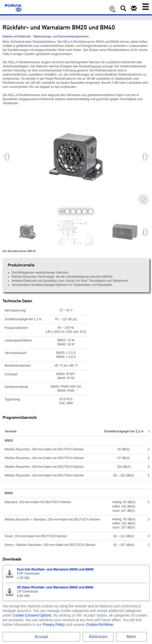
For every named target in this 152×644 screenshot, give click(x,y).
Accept (41, 637)
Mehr (131, 637)
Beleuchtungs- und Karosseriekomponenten (61, 36)
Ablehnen (98, 637)
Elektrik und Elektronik (17, 36)
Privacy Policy (54, 625)
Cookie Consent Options (32, 615)
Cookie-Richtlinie (99, 625)
